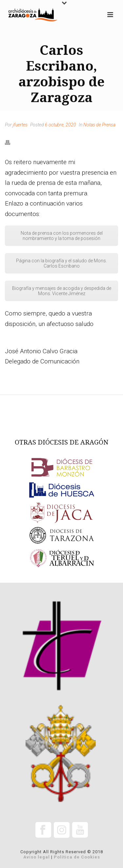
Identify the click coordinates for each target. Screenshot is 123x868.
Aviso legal (37, 857)
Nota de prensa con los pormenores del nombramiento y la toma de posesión (62, 236)
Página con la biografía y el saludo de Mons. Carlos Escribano (61, 263)
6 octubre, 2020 (61, 125)
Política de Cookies (77, 857)
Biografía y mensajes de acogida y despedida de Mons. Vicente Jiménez (62, 291)
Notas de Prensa (99, 125)
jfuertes (20, 125)
